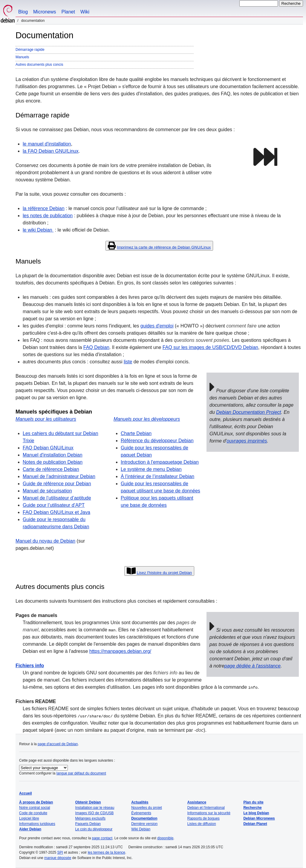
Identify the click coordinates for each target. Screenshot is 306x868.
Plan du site (253, 802)
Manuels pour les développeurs (147, 419)
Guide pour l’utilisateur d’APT (54, 505)
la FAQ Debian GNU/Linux (51, 151)
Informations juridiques (37, 824)
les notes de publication (48, 216)
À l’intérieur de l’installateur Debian (157, 476)
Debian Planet (255, 824)
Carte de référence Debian (51, 469)
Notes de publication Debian (53, 462)
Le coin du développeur (94, 829)
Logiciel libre (29, 818)
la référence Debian (44, 208)
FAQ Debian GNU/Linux (48, 448)
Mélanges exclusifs (90, 818)
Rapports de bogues (204, 818)
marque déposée (58, 858)
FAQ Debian (96, 347)
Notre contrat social (35, 808)
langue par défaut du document (81, 773)
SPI (60, 852)
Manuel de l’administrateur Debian (59, 476)
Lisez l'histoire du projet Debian (164, 573)
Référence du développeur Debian (157, 441)
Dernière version (144, 824)
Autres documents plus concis (39, 65)
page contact (102, 838)
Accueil (26, 793)
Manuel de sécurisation (47, 491)
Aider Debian (30, 829)
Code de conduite (33, 813)
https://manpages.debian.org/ (120, 651)
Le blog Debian (256, 813)
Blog (23, 12)
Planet (68, 12)
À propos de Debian (36, 802)
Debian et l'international (206, 808)
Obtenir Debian (88, 802)
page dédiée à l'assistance (253, 666)
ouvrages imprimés (247, 441)
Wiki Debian (141, 829)
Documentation (144, 818)
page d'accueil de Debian (58, 744)
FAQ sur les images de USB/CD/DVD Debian (210, 347)
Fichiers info (30, 666)
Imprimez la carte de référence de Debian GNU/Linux (164, 247)
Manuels (22, 57)
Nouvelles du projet (147, 808)
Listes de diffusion (202, 824)
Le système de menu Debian (151, 469)
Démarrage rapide (30, 50)
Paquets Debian (88, 824)
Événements (141, 813)
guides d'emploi (157, 326)
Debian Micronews (259, 818)
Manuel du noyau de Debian (45, 541)
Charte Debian (136, 433)
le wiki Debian (38, 230)
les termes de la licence (107, 852)
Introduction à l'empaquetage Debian (160, 462)
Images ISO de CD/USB (95, 813)
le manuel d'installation (47, 144)
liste (128, 362)
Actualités (140, 802)
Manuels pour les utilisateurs (46, 419)
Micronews (45, 12)
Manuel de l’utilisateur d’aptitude (57, 498)
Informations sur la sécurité (209, 813)
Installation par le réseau (95, 808)
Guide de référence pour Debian (57, 484)
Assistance (197, 802)
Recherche (252, 808)
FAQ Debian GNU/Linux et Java (56, 512)
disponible (165, 838)
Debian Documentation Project (248, 412)
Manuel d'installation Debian (53, 455)
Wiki (85, 12)
